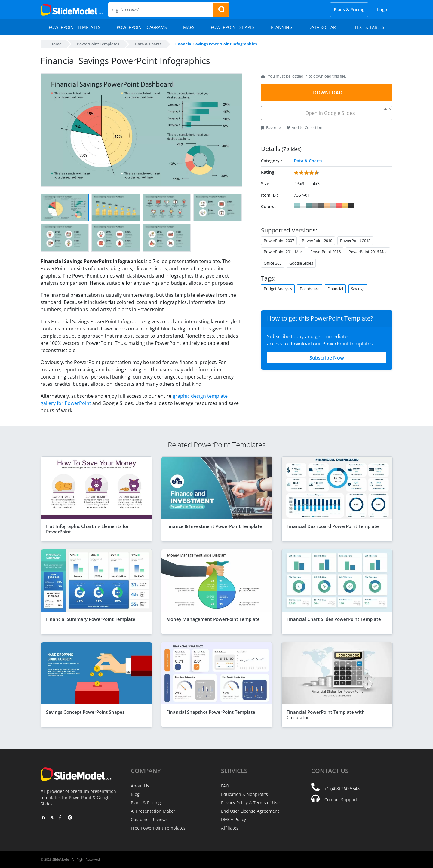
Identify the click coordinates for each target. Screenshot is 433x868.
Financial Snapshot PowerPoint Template (211, 712)
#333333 (351, 206)
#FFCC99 (327, 206)
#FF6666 (339, 206)
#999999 (315, 206)
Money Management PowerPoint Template (213, 619)
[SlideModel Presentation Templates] (72, 10)
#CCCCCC (333, 206)
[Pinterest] (70, 818)
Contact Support (341, 800)
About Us (140, 786)
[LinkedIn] (43, 818)
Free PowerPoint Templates (158, 828)
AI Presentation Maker (153, 811)
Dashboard (310, 289)
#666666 (321, 206)
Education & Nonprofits (244, 794)
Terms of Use (266, 803)
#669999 (309, 206)
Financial (335, 289)
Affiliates (230, 828)
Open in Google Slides (347, 111)
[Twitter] (52, 818)
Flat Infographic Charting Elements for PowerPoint (87, 529)
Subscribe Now (327, 358)
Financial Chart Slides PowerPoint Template (334, 619)
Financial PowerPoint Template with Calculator (326, 715)
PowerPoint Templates (98, 44)
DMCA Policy (233, 819)
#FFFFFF (303, 206)
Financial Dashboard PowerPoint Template (333, 526)
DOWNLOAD (328, 93)
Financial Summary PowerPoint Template (91, 619)
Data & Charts (148, 44)
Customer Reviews (149, 819)
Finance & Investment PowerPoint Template (214, 526)
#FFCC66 (345, 206)
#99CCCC (297, 206)
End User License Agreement (250, 811)
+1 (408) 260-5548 (342, 788)
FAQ (225, 786)
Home (56, 44)
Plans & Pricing (349, 9)
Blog (135, 794)
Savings (358, 289)
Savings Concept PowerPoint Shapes (85, 712)
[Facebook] (61, 818)
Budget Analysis (278, 289)
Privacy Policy (234, 803)
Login (383, 9)
